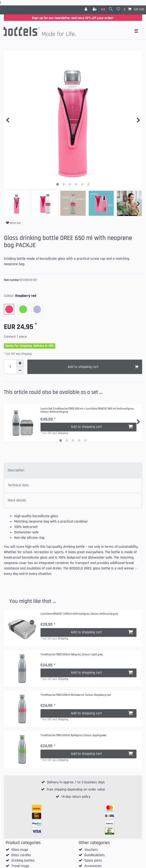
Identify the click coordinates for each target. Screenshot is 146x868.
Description (16, 470)
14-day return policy (76, 797)
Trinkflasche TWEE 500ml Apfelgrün (74, 736)
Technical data (18, 485)
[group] (22, 628)
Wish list (13, 223)
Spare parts (93, 861)
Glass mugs (20, 850)
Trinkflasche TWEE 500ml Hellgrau (72, 655)
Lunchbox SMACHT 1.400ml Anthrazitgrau (79, 614)
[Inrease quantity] (20, 363)
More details (17, 500)
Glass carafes (21, 855)
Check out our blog (11, 8)
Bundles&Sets (95, 855)
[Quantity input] (10, 367)
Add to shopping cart (103, 367)
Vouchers (91, 850)
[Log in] (86, 10)
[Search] (111, 9)
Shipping (26, 354)
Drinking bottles (23, 861)
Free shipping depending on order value (76, 789)
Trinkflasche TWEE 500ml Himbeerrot (76, 695)
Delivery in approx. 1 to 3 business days (76, 782)
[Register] (95, 10)
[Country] (103, 9)
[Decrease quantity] (20, 370)
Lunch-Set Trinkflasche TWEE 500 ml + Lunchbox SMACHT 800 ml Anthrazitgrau (87, 410)
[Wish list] (118, 10)
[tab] (73, 470)
